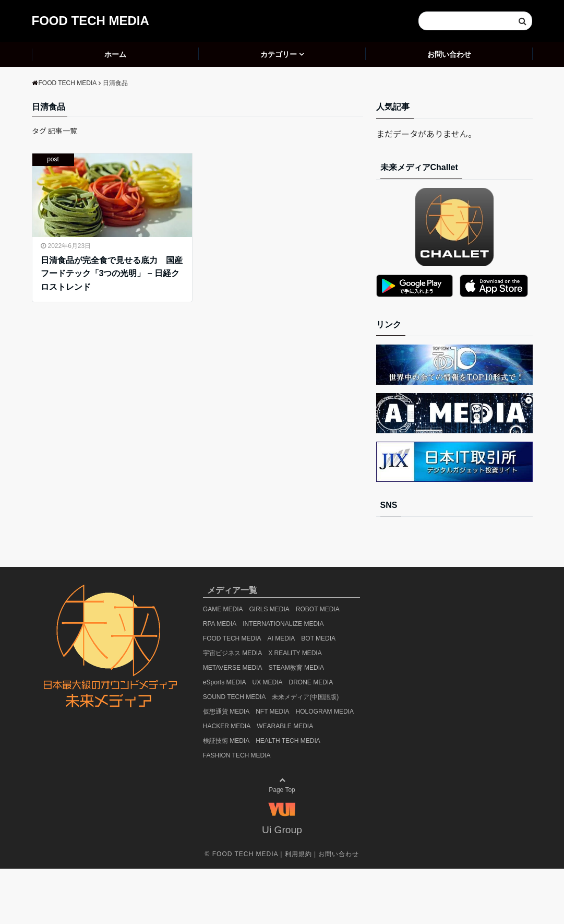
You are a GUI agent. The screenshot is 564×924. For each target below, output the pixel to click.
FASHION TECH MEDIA (237, 755)
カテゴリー (279, 54)
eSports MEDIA (225, 682)
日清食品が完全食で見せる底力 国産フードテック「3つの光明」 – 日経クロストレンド (112, 274)
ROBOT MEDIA (318, 609)
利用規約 (298, 854)
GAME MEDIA (223, 609)
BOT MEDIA (318, 638)
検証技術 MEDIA (226, 741)
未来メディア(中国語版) (305, 697)
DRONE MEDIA (311, 682)
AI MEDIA (281, 638)
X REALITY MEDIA (295, 653)
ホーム (115, 54)
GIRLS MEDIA (269, 609)
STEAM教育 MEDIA (296, 668)
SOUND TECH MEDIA (234, 697)
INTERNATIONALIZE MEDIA (283, 624)
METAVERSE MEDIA (233, 668)
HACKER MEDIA (227, 726)
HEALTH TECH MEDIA (288, 741)
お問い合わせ (449, 54)
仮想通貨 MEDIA (226, 712)
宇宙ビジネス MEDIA (232, 653)
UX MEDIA (268, 682)
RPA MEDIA (220, 624)
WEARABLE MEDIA (285, 726)
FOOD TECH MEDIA (91, 21)
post (53, 159)
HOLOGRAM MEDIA (325, 712)
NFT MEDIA (272, 712)
